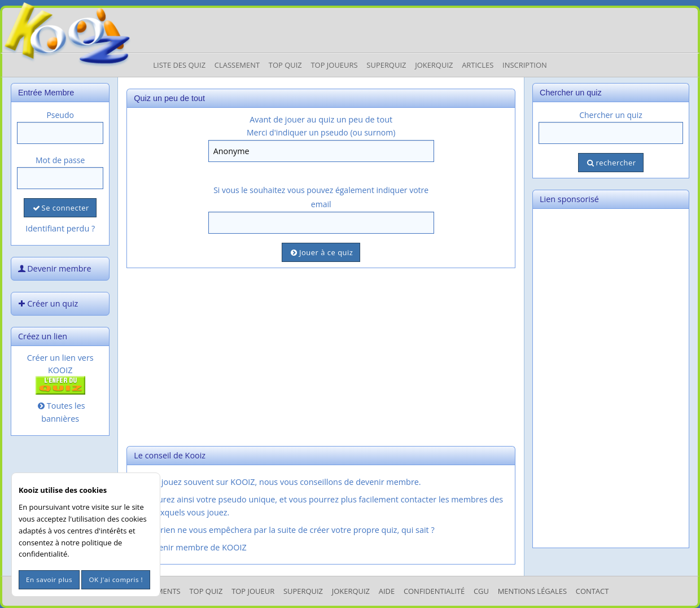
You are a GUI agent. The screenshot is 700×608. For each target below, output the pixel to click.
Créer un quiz (47, 303)
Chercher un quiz (611, 115)
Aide (387, 591)
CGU (481, 591)
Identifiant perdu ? (60, 228)
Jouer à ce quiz (321, 252)
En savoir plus (49, 579)
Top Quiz (285, 65)
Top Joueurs (334, 65)
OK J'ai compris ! (116, 579)
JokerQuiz (434, 65)
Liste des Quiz (179, 65)
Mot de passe (60, 160)
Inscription (525, 65)
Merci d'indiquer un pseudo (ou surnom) (321, 132)
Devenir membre (54, 268)
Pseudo (60, 115)
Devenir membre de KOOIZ (189, 547)
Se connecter (60, 208)
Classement (237, 65)
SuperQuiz (303, 591)
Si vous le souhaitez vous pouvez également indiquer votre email (321, 197)
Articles (478, 65)
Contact (592, 591)
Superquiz (386, 65)
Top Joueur (253, 591)
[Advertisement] (321, 356)
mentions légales (532, 591)
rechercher (611, 163)
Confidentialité (434, 591)
